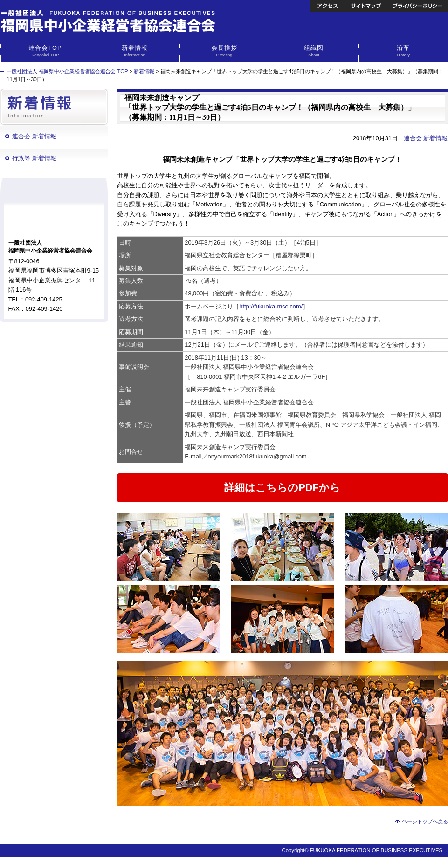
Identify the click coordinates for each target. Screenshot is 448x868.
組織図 (314, 51)
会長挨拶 (224, 51)
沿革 (403, 51)
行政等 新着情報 (34, 158)
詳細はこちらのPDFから (282, 488)
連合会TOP (45, 51)
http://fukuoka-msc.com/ (271, 306)
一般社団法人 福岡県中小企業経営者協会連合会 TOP (67, 71)
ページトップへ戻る (425, 821)
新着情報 (135, 51)
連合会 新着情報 (34, 136)
